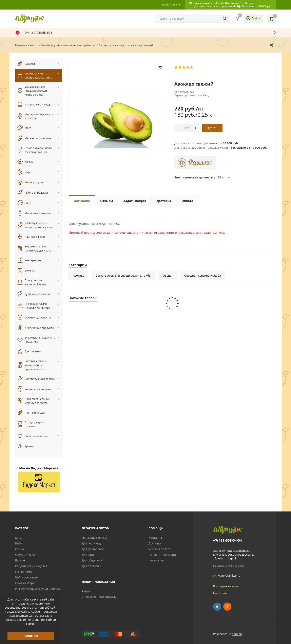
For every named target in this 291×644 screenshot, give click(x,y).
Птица (20, 549)
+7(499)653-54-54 (228, 540)
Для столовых (91, 566)
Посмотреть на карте (226, 586)
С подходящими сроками (99, 597)
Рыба (19, 543)
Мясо (19, 538)
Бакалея (21, 560)
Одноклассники (227, 607)
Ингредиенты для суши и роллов (38, 589)
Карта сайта (220, 593)
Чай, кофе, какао (26, 577)
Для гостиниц (91, 543)
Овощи (168, 275)
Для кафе (88, 555)
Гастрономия (24, 572)
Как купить (156, 560)
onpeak (237, 634)
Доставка (155, 543)
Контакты (155, 538)
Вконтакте (217, 607)
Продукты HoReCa (94, 538)
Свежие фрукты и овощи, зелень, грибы (123, 275)
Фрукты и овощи (27, 555)
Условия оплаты (160, 549)
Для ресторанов (93, 549)
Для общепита (92, 560)
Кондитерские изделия (31, 566)
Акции (86, 591)
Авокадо (78, 275)
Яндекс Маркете (45, 468)
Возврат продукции (162, 555)
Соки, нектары (25, 583)
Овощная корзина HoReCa (202, 275)
